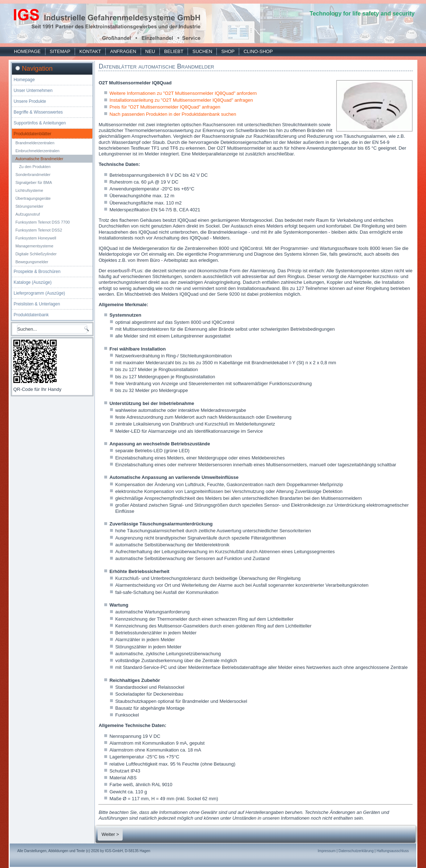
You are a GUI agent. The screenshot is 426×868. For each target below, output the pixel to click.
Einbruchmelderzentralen (38, 151)
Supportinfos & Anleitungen (40, 123)
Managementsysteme (34, 246)
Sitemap (60, 51)
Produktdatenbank (31, 315)
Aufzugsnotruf (28, 214)
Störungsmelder (30, 206)
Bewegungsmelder (32, 262)
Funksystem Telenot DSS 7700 (43, 222)
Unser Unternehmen (33, 91)
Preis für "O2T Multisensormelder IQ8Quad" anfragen (165, 107)
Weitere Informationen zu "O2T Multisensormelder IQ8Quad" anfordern (183, 93)
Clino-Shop (258, 51)
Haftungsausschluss (393, 851)
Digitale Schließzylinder (36, 254)
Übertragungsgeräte (33, 198)
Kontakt (90, 51)
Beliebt (174, 51)
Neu (150, 51)
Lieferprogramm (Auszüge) (39, 293)
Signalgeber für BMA (34, 182)
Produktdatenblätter (33, 134)
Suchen (202, 51)
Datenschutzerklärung (356, 851)
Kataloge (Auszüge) (33, 282)
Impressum (327, 851)
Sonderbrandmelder (33, 175)
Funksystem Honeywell (36, 238)
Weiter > (110, 834)
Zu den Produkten (35, 167)
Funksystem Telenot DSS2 (39, 230)
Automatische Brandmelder (39, 159)
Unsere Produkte (30, 101)
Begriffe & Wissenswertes (38, 112)
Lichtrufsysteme (29, 190)
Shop (228, 51)
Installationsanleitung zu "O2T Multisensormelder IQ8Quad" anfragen (181, 100)
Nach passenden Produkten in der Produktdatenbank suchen (173, 114)
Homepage (27, 51)
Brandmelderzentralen (35, 143)
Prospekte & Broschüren (37, 272)
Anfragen (123, 51)
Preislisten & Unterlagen (37, 304)
